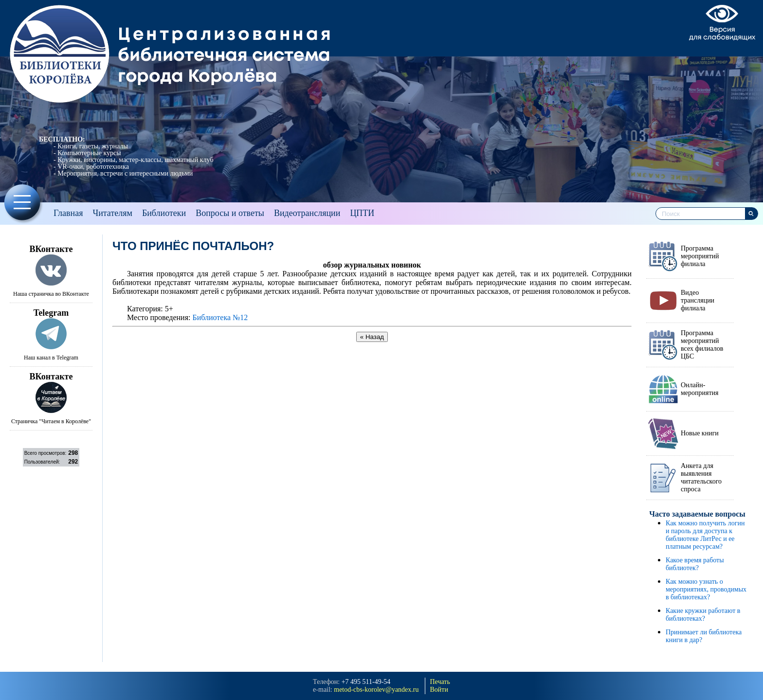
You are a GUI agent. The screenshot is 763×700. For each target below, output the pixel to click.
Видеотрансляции (307, 213)
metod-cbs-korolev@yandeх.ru (376, 690)
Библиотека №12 (220, 317)
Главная (68, 213)
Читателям (112, 213)
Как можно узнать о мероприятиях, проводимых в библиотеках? (706, 589)
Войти (439, 690)
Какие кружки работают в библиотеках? (703, 615)
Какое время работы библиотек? (695, 564)
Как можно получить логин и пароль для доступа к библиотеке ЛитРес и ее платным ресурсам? (705, 535)
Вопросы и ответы (230, 213)
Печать (440, 682)
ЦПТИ (362, 213)
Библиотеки (164, 213)
